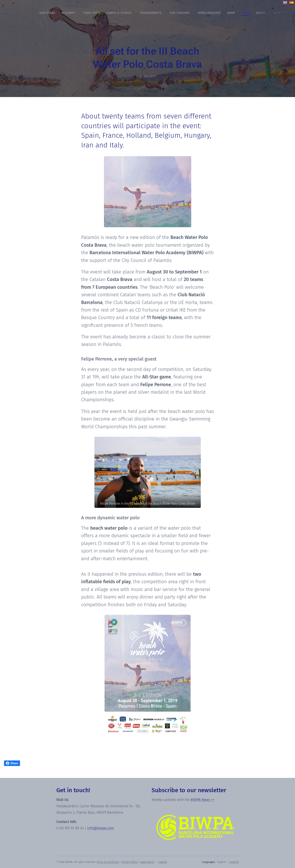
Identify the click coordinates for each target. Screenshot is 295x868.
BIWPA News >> (203, 800)
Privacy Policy (130, 862)
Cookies (163, 862)
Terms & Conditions (108, 862)
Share (12, 763)
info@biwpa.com (100, 828)
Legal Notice (147, 862)
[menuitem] (48, 13)
